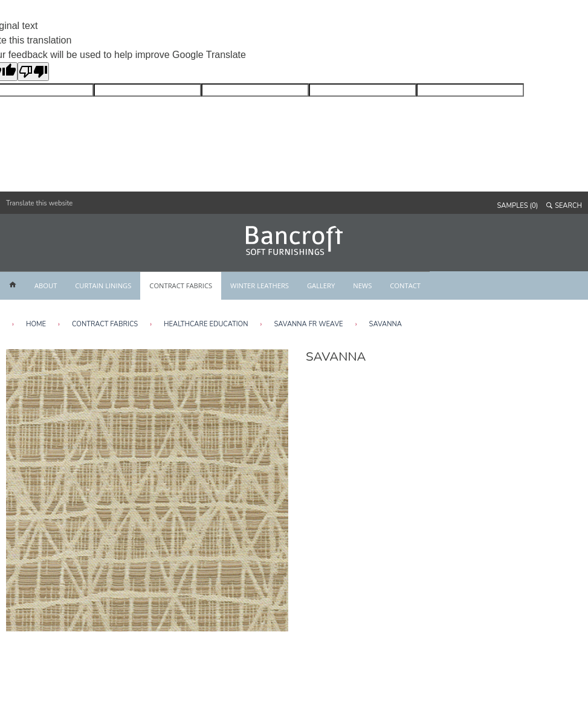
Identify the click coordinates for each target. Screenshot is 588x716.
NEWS (362, 285)
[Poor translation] (33, 72)
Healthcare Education (206, 324)
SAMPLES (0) (518, 206)
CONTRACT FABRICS (181, 285)
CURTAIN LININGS (103, 285)
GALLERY (321, 285)
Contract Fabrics (105, 324)
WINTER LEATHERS (260, 285)
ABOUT (46, 285)
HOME (36, 324)
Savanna (386, 324)
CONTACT (405, 285)
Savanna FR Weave (308, 324)
